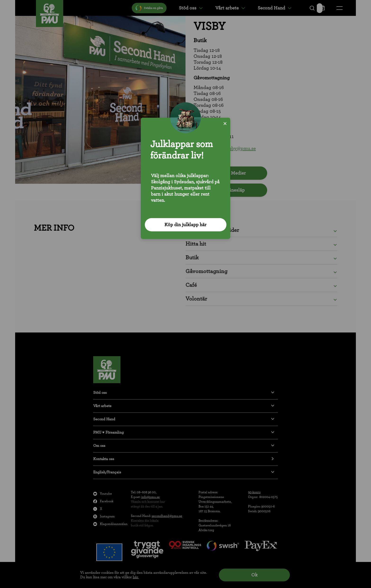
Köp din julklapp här (185, 225)
